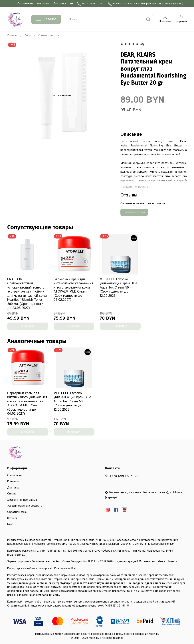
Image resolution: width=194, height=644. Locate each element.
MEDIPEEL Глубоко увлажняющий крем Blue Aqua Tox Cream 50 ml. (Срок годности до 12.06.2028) (118, 288)
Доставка (59, 4)
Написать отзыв (134, 212)
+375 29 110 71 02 (90, 4)
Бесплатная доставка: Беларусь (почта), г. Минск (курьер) (146, 4)
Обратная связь (17, 512)
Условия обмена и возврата (25, 506)
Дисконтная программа (22, 500)
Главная (12, 36)
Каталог (46, 19)
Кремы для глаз (48, 36)
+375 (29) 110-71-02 (122, 476)
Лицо (28, 36)
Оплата (12, 494)
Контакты (43, 4)
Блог (10, 524)
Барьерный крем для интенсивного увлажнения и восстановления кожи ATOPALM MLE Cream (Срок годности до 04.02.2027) (73, 290)
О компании (25, 4)
